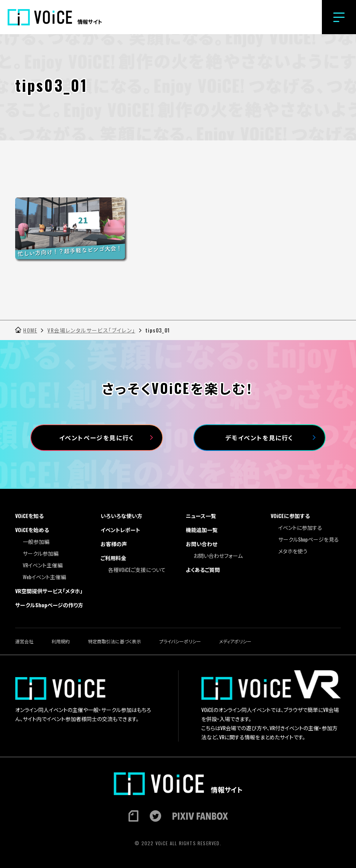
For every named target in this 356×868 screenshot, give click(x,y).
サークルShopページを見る (309, 539)
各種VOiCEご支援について (137, 569)
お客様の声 (114, 544)
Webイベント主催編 (44, 577)
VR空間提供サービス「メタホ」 (49, 591)
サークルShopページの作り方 (49, 605)
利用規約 (61, 641)
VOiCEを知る (29, 516)
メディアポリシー (235, 641)
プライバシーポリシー (180, 641)
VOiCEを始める (32, 530)
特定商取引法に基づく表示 (114, 641)
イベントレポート (120, 530)
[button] (339, 17)
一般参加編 (36, 541)
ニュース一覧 (201, 516)
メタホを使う (293, 551)
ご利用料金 (113, 558)
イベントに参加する (300, 527)
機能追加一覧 (202, 530)
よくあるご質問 (203, 569)
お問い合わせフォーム (218, 555)
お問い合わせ (202, 544)
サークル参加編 (41, 553)
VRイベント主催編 (43, 565)
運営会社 (24, 641)
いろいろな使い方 (121, 516)
